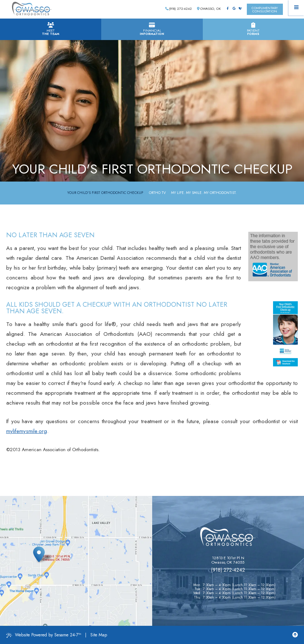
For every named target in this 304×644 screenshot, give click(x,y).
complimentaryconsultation (265, 9)
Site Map (99, 635)
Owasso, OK (209, 9)
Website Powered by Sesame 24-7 (44, 635)
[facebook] (228, 9)
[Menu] (296, 8)
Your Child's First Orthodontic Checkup (105, 193)
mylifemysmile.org (27, 431)
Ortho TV (157, 193)
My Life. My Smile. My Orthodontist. (204, 193)
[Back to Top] (295, 635)
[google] (234, 9)
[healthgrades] (240, 9)
